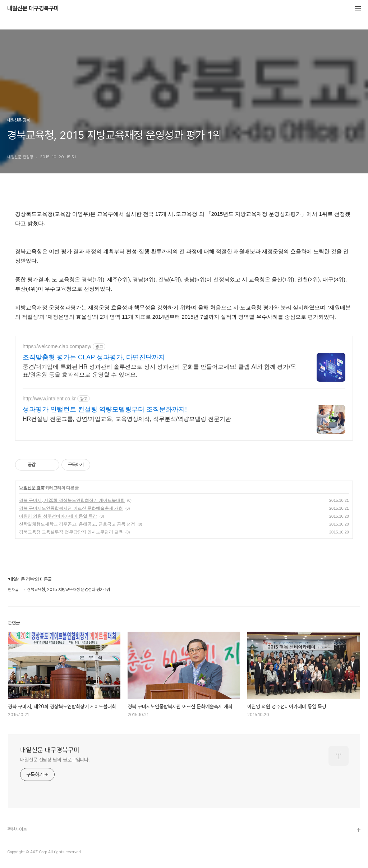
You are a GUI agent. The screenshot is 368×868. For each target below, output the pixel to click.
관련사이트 (17, 829)
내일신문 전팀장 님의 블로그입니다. (55, 760)
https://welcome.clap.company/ (57, 346)
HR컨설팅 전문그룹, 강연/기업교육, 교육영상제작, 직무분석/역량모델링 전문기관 (127, 419)
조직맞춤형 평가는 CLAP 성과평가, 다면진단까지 (94, 357)
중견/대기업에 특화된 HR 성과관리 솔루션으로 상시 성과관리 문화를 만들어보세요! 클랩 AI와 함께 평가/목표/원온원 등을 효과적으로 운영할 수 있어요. (159, 371)
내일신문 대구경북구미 (33, 9)
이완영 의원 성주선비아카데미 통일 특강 (58, 516)
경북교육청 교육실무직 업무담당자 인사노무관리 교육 (71, 532)
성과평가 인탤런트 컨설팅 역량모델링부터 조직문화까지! (105, 409)
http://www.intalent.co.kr (49, 399)
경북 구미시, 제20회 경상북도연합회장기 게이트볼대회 (72, 500)
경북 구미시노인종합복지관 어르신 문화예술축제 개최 (71, 508)
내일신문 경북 (32, 488)
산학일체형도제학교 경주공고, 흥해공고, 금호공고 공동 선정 (77, 524)
